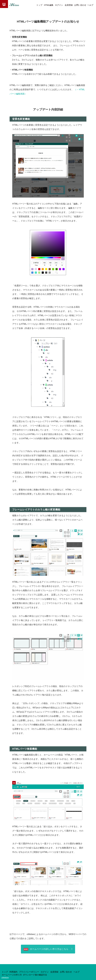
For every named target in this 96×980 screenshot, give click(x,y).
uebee (14, 5)
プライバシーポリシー (29, 972)
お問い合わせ (80, 5)
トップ (39, 5)
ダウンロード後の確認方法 (35, 975)
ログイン (59, 5)
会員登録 (69, 5)
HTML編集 (49, 5)
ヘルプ (90, 5)
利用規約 (13, 972)
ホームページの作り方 (12, 975)
